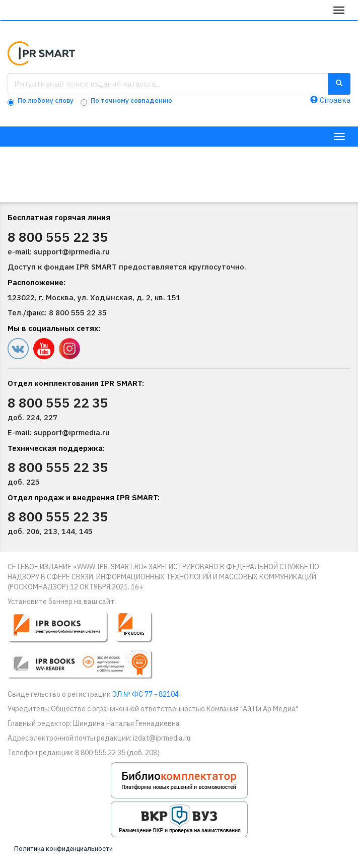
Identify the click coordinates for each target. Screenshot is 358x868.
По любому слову (46, 101)
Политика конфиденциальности (63, 849)
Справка (330, 100)
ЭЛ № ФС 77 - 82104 (146, 694)
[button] (87, 649)
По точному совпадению (131, 101)
